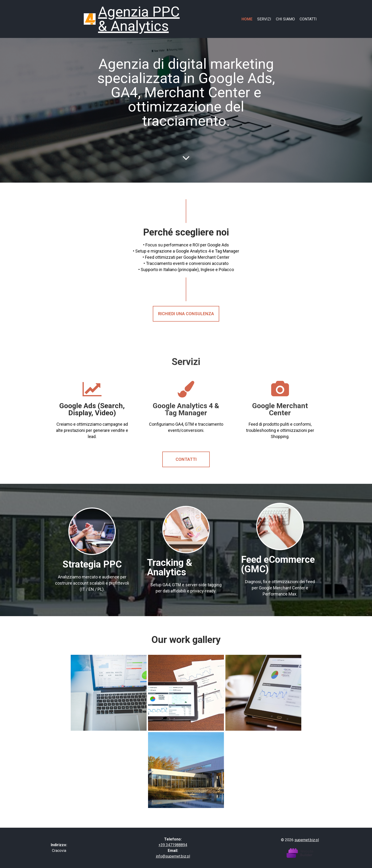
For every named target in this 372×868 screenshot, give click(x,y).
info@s (162, 856)
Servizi (264, 19)
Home (247, 19)
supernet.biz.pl (307, 840)
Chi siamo (285, 19)
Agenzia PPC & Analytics (139, 19)
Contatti (308, 19)
